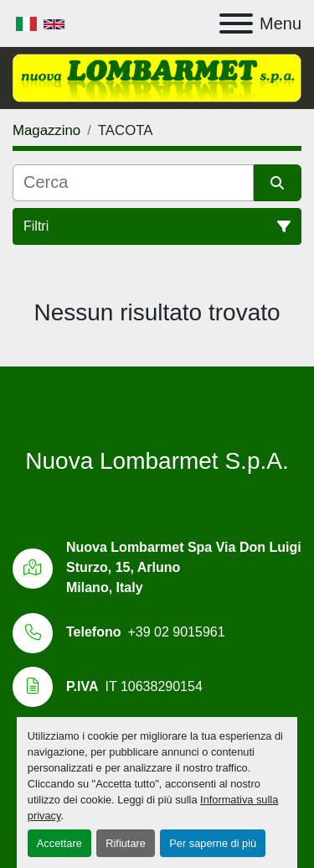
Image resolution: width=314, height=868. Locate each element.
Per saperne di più (213, 843)
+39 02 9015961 (176, 632)
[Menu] (236, 23)
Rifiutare (126, 843)
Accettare (59, 843)
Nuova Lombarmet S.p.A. (157, 461)
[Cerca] (133, 183)
